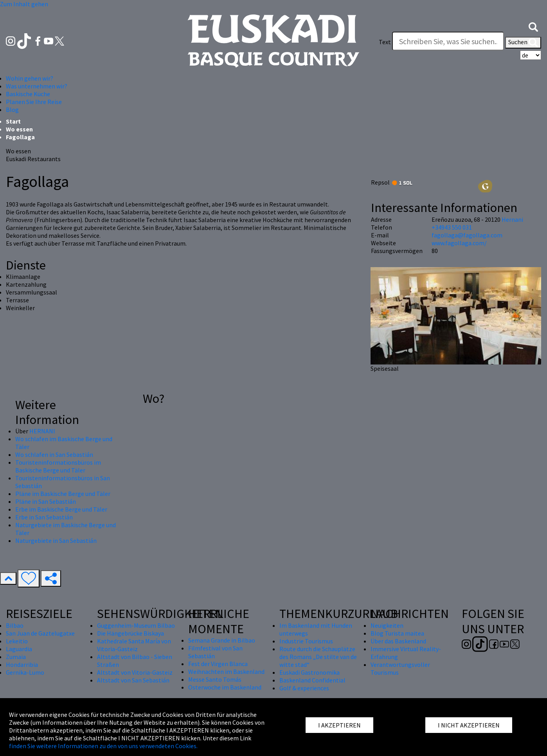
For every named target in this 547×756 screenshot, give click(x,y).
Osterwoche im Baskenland (225, 687)
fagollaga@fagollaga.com (467, 235)
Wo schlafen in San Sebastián (54, 454)
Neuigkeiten (387, 625)
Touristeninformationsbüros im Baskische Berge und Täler (58, 466)
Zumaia (16, 657)
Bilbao (15, 625)
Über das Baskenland (398, 641)
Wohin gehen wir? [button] (30, 78)
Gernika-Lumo (25, 672)
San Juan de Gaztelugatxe (40, 633)
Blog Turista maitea (397, 633)
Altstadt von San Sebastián (133, 680)
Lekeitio (17, 641)
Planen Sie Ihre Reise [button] (34, 102)
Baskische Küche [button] (28, 94)
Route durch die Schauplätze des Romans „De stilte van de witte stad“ (318, 657)
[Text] (448, 41)
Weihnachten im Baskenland (226, 672)
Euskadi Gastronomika (309, 672)
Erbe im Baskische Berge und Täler (61, 509)
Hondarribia (22, 664)
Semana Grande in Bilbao (222, 640)
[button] (533, 26)
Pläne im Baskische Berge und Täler (63, 494)
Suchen (523, 43)
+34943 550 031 (452, 227)
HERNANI (42, 431)
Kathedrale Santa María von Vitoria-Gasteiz (134, 645)
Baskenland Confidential (312, 680)
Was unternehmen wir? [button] (37, 86)
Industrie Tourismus (306, 641)
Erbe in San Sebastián (44, 517)
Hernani (512, 219)
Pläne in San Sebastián (46, 501)
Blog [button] (12, 110)
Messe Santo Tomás (215, 679)
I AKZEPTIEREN (339, 725)
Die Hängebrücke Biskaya (130, 633)
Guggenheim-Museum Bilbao (136, 625)
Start (13, 121)
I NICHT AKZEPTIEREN (469, 725)
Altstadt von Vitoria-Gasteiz (135, 672)
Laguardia (19, 649)
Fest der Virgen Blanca (218, 664)
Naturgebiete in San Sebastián (56, 541)
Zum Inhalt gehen (24, 4)
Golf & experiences (304, 688)
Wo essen (19, 129)
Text (385, 42)
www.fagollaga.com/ (459, 243)
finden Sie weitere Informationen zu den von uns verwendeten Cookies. (103, 746)
